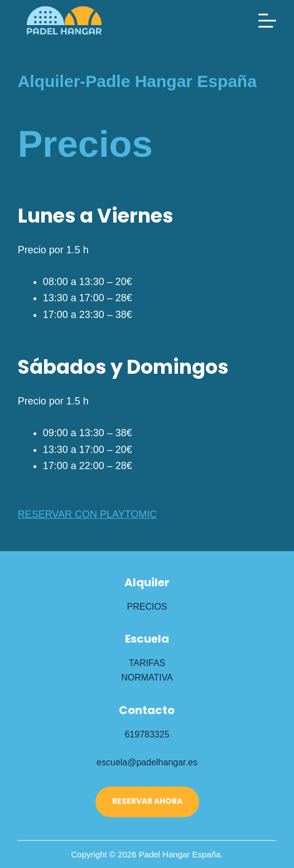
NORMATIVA (147, 677)
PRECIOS (147, 607)
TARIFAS (147, 663)
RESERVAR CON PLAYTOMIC (88, 514)
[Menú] (267, 21)
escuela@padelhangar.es (147, 762)
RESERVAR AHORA (147, 801)
